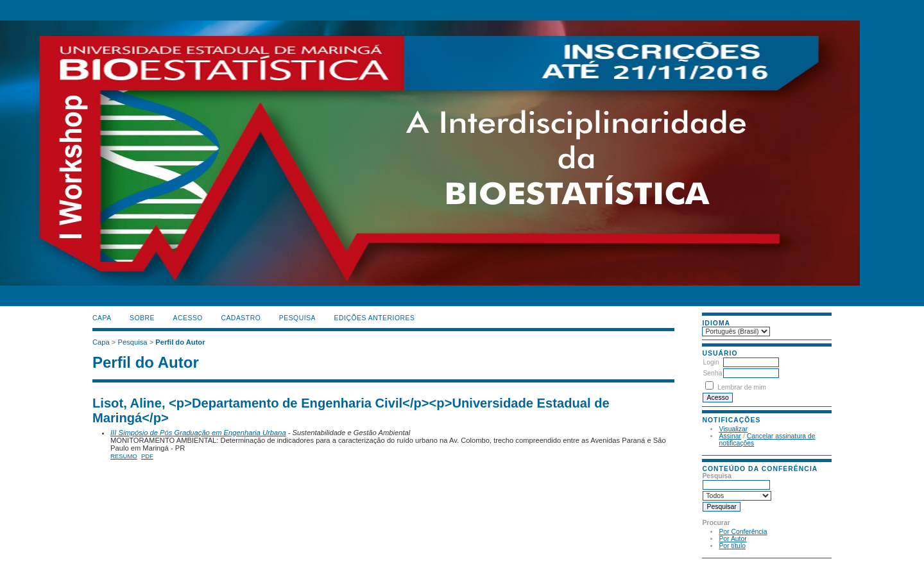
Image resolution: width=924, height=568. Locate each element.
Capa (102, 318)
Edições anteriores (375, 318)
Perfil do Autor (180, 342)
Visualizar (733, 429)
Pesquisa (297, 318)
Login (711, 362)
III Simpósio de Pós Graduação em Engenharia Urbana (198, 433)
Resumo (124, 456)
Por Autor (732, 539)
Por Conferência (743, 532)
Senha (712, 373)
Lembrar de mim (742, 387)
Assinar (730, 436)
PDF (147, 456)
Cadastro (241, 318)
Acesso (188, 318)
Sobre (142, 318)
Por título (732, 546)
